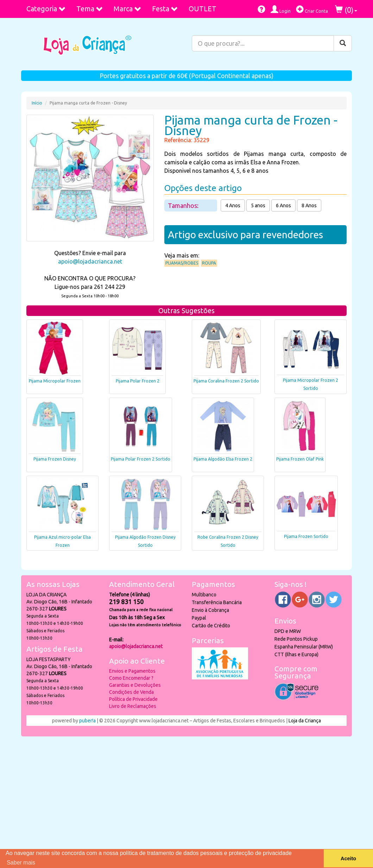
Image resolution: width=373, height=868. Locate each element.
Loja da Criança (305, 721)
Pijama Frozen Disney (55, 459)
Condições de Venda (131, 692)
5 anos (258, 205)
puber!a (87, 721)
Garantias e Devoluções (135, 685)
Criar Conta (312, 9)
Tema (90, 9)
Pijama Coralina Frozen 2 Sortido (226, 381)
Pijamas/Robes (182, 263)
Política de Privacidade (133, 699)
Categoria (46, 9)
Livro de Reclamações (133, 706)
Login (281, 9)
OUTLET (203, 9)
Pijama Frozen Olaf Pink (300, 459)
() (346, 10)
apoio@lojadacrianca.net (90, 261)
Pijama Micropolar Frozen (55, 381)
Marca (128, 9)
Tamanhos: (184, 205)
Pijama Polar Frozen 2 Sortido (141, 459)
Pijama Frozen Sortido (306, 536)
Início (37, 103)
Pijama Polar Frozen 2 (138, 381)
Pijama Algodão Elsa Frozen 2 (223, 459)
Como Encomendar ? (131, 678)
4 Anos (233, 205)
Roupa (209, 263)
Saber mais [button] (21, 863)
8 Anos (309, 205)
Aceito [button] (348, 859)
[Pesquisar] (343, 43)
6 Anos (283, 205)
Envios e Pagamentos (132, 671)
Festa (165, 9)
